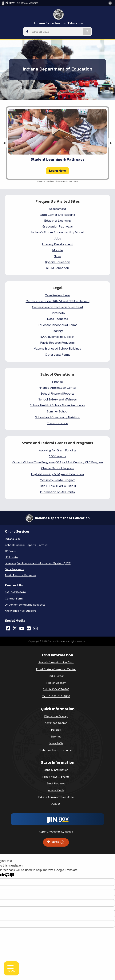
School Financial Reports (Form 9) (26, 545)
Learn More (57, 170)
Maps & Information (56, 770)
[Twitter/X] (15, 628)
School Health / (41, 405)
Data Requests (58, 319)
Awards (56, 804)
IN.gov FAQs (56, 743)
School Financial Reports (57, 394)
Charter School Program (58, 468)
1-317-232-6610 (15, 592)
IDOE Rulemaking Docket (57, 337)
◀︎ (6, 143)
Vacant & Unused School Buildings (57, 348)
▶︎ (112, 143)
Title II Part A (57, 486)
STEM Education (57, 268)
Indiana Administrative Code (56, 797)
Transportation (57, 423)
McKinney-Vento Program (57, 480)
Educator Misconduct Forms (58, 325)
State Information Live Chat (56, 662)
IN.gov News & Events (56, 777)
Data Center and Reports (57, 215)
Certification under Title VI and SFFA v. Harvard (58, 301)
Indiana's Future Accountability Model (57, 232)
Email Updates (56, 783)
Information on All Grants (57, 492)
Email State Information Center (56, 669)
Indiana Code (56, 790)
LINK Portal (12, 557)
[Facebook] (8, 628)
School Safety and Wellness (57, 399)
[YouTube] (22, 628)
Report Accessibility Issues (56, 832)
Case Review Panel (57, 295)
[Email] (35, 628)
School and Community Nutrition (58, 417)
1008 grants (58, 456)
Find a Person (56, 676)
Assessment (57, 209)
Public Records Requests (57, 343)
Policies (56, 730)
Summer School (57, 411)
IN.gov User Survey (56, 716)
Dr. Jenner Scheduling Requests (25, 605)
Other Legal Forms (58, 355)
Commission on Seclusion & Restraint (58, 307)
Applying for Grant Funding (57, 450)
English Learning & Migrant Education (57, 474)
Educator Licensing (58, 221)
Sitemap (56, 737)
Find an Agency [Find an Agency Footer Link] (56, 683)
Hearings (57, 331)
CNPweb (10, 551)
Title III (71, 486)
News (58, 256)
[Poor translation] (9, 875)
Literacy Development (58, 244)
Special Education (58, 262)
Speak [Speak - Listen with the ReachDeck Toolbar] (55, 842)
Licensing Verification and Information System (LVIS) (38, 563)
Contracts (58, 313)
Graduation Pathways (58, 226)
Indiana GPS (12, 539)
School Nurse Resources (68, 405)
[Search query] (56, 32)
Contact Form (14, 599)
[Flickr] (29, 628)
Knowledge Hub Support (20, 611)
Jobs (57, 238)
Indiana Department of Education (59, 23)
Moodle (58, 250)
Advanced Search (56, 723)
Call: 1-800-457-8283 (56, 689)
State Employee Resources (56, 750)
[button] (111, 3)
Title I (43, 486)
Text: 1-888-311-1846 (56, 696)
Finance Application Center (57, 388)
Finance (57, 382)
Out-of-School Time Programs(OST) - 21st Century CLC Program (58, 462)
